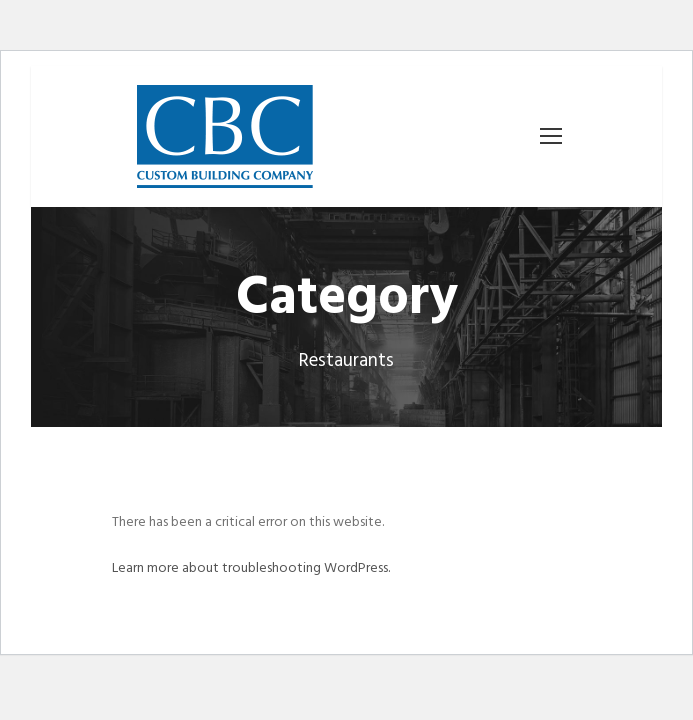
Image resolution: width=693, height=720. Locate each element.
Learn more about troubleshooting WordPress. (251, 568)
